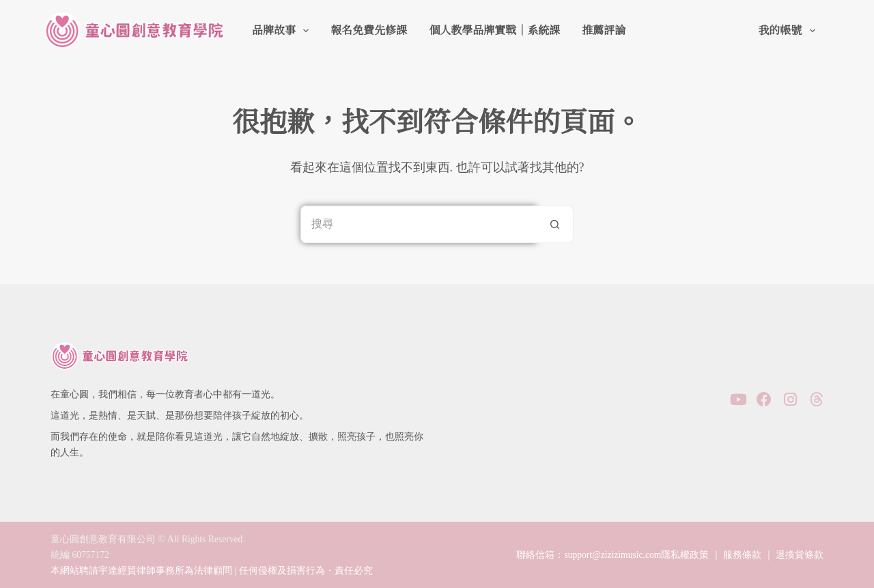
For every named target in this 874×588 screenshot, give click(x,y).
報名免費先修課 (369, 30)
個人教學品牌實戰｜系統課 (494, 30)
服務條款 (742, 555)
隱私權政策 (685, 555)
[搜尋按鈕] (555, 224)
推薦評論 (604, 30)
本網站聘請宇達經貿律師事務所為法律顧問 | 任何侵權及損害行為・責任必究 (212, 571)
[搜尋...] (418, 224)
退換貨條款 (800, 555)
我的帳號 (789, 31)
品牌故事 (283, 31)
